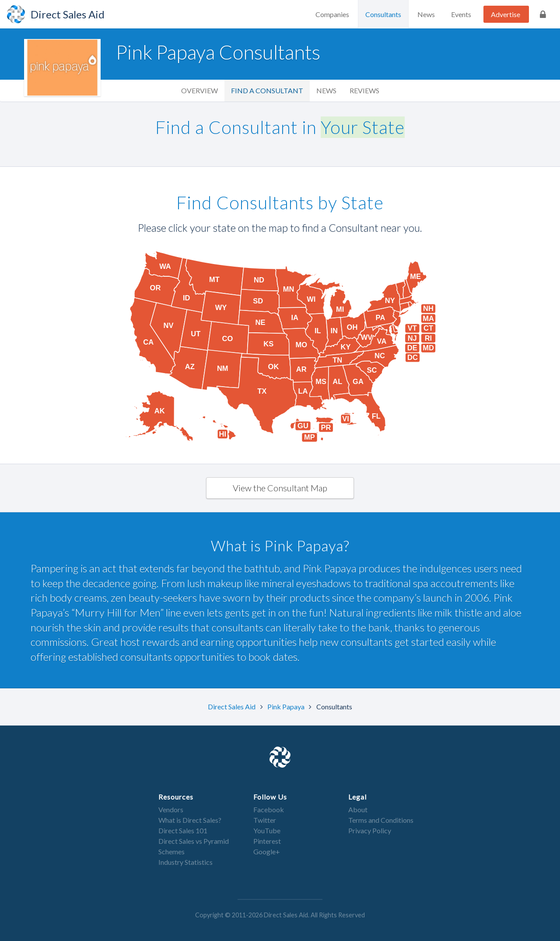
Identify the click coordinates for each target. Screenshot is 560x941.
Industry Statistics (185, 862)
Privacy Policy (370, 830)
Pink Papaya (287, 707)
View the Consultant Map (280, 488)
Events (461, 14)
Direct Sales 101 (183, 830)
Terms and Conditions (381, 820)
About (358, 809)
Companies (332, 14)
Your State (363, 127)
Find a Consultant (267, 90)
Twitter (265, 820)
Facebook (269, 809)
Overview (199, 90)
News (426, 14)
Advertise (506, 14)
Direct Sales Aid (232, 707)
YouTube (267, 830)
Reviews (364, 90)
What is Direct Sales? (190, 820)
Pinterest (267, 841)
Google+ (267, 851)
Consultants (383, 14)
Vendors (171, 809)
